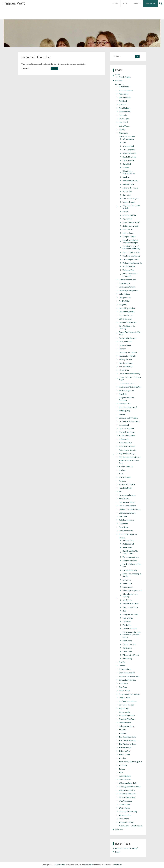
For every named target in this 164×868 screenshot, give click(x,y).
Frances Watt (14, 3)
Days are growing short (128, 290)
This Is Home (124, 755)
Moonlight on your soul (132, 591)
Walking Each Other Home (130, 787)
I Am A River (124, 370)
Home (115, 3)
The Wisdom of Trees (128, 744)
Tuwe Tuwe (127, 651)
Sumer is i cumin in (127, 716)
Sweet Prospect (125, 723)
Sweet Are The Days (127, 719)
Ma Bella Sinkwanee (127, 436)
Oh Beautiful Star (129, 215)
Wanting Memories (127, 790)
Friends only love (126, 315)
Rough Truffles (125, 77)
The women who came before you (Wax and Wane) (132, 635)
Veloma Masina (125, 780)
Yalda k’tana (124, 819)
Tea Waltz (123, 733)
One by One (127, 600)
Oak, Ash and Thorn (127, 502)
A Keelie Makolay (126, 90)
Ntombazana (124, 499)
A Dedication (124, 87)
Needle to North (126, 488)
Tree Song (123, 765)
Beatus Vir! (123, 122)
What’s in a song (126, 801)
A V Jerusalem (128, 139)
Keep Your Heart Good (128, 407)
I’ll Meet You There (127, 383)
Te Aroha (123, 730)
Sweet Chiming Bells (131, 252)
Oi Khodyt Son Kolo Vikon (129, 509)
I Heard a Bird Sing (130, 570)
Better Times (124, 126)
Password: (36, 68)
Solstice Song (128, 233)
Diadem (126, 168)
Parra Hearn (124, 527)
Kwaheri (122, 414)
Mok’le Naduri (125, 477)
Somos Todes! (125, 691)
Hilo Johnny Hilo (126, 367)
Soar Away (123, 687)
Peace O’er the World (131, 222)
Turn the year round (131, 259)
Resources (150, 3)
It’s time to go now (126, 390)
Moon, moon (128, 587)
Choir (125, 3)
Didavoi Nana (124, 294)
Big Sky (122, 129)
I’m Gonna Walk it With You (130, 387)
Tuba (121, 772)
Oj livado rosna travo (127, 513)
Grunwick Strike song (128, 338)
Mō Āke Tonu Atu (126, 467)
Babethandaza (125, 112)
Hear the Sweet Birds (127, 356)
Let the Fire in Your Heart (129, 421)
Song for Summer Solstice (129, 694)
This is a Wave (125, 751)
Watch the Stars (129, 267)
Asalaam (122, 105)
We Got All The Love (127, 794)
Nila (121, 492)
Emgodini (123, 305)
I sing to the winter (130, 188)
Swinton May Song (127, 726)
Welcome (119, 829)
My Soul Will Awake (127, 484)
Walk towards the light (128, 783)
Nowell (125, 212)
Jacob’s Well (127, 191)
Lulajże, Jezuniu (129, 202)
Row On (122, 662)
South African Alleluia (128, 701)
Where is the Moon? (131, 655)
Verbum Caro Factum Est (132, 263)
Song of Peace (125, 698)
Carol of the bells (129, 157)
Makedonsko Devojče (128, 450)
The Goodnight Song (127, 737)
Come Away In (125, 283)
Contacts (137, 3)
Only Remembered (127, 520)
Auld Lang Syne (129, 150)
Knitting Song (125, 411)
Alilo (124, 143)
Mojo (121, 474)
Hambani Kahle (125, 345)
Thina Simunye (125, 748)
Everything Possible (127, 308)
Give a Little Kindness (128, 322)
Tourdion (123, 758)
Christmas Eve (128, 160)
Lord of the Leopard (131, 199)
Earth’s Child (124, 301)
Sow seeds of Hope (127, 705)
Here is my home (126, 363)
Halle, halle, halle (126, 342)
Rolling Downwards (131, 226)
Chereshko (123, 133)
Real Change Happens (128, 534)
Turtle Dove (127, 648)
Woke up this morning (128, 812)
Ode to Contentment (127, 506)
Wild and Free (124, 804)
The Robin (127, 625)
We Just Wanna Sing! (127, 797)
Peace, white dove (126, 531)
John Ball (123, 394)
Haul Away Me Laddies (128, 352)
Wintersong (127, 659)
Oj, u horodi (127, 219)
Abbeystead (124, 94)
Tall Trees (127, 622)
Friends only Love (130, 561)
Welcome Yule (128, 270)
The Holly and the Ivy (131, 256)
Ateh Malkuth (125, 108)
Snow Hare (123, 683)
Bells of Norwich (129, 153)
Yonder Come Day (126, 822)
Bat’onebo (123, 115)
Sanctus (122, 666)
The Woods (127, 641)
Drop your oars (125, 298)
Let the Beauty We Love (128, 418)
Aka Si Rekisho (125, 97)
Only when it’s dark (130, 604)
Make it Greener (126, 443)
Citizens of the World (128, 280)
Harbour (122, 349)
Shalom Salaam (125, 669)
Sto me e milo (125, 712)
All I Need (123, 101)
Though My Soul (129, 644)
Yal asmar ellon (125, 815)
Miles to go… (128, 583)
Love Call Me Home (127, 432)
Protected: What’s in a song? (127, 848)
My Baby (122, 481)
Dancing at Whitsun (127, 287)
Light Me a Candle (126, 429)
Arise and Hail (128, 146)
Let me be (127, 580)
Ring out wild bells (130, 607)
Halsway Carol (128, 184)
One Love (123, 516)
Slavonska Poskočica (127, 680)
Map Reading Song (127, 453)
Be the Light (124, 119)
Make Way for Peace (127, 446)
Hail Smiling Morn (130, 181)
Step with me (128, 618)
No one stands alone (127, 495)
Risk (124, 611)
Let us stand (124, 425)
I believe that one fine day (129, 374)
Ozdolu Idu (123, 524)
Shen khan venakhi (127, 673)
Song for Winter (129, 237)
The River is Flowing (127, 740)
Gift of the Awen (126, 319)
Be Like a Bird (128, 544)
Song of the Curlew (130, 614)
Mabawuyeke (124, 439)
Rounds (122, 538)
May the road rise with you (130, 457)
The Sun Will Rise (130, 629)
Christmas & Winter (127, 137)
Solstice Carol (128, 230)
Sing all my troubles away (129, 676)
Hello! (118, 852)
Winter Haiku (124, 808)
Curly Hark (127, 164)
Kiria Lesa (127, 195)
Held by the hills (126, 359)
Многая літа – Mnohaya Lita (131, 826)
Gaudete (126, 177)
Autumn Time (128, 540)
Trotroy (122, 769)
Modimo (122, 470)
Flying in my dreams (131, 557)
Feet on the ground (127, 312)
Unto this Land (125, 776)
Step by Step (124, 708)
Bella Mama (127, 547)
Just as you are (125, 404)
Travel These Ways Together (130, 762)
